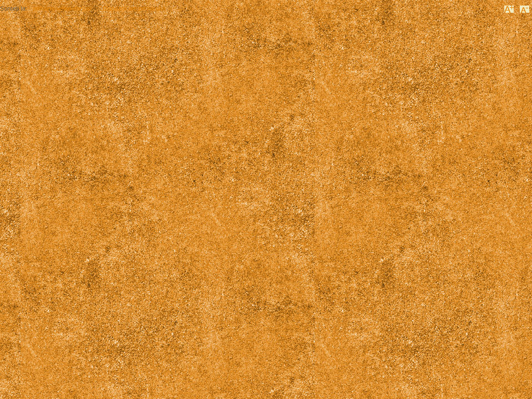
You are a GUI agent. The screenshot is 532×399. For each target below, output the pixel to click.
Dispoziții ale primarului (134, 8)
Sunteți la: (14, 8)
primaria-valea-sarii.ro (62, 8)
